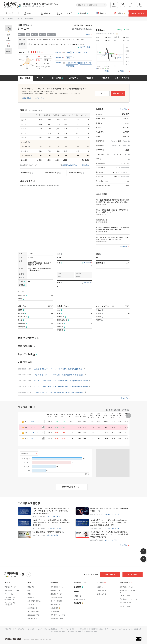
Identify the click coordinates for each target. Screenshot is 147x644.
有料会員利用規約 (74, 631)
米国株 (101, 13)
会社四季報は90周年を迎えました (34, 6)
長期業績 (73, 78)
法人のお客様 (133, 574)
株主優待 (90, 78)
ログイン (140, 5)
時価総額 (25, 454)
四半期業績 (57, 78)
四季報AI (119, 13)
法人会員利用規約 (90, 631)
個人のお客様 (110, 574)
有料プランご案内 (138, 13)
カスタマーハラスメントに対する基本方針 (126, 629)
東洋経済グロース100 (112, 514)
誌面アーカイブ (121, 78)
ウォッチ (131, 5)
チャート (123, 5)
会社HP (88, 35)
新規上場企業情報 (52, 535)
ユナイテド (35, 422)
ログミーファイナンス (54, 517)
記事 (28, 13)
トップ (9, 13)
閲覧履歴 (114, 5)
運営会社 (9, 629)
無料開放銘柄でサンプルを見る (33, 98)
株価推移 (106, 78)
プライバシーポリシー (68, 629)
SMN (33, 438)
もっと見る (124, 109)
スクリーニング (64, 13)
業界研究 (83, 13)
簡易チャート (110, 71)
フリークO (35, 433)
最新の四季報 (25, 78)
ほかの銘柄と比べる (71, 487)
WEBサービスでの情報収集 (47, 629)
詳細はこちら (118, 93)
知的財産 (83, 629)
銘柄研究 (46, 13)
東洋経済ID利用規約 (58, 631)
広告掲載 (31, 629)
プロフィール (41, 78)
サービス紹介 (20, 629)
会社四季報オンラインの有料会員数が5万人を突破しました (42, 4)
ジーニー (19, 19)
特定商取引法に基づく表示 (99, 629)
